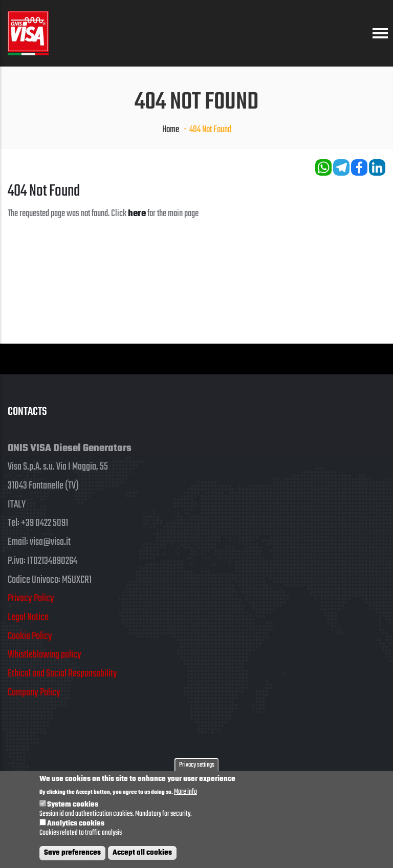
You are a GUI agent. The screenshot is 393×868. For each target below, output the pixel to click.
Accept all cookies (142, 855)
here (137, 214)
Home (171, 130)
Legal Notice (28, 617)
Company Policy (34, 693)
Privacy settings (197, 767)
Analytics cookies (76, 826)
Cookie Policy (30, 636)
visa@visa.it (50, 542)
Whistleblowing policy (45, 655)
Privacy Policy (31, 598)
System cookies (73, 807)
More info (185, 795)
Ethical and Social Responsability (62, 674)
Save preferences (72, 855)
